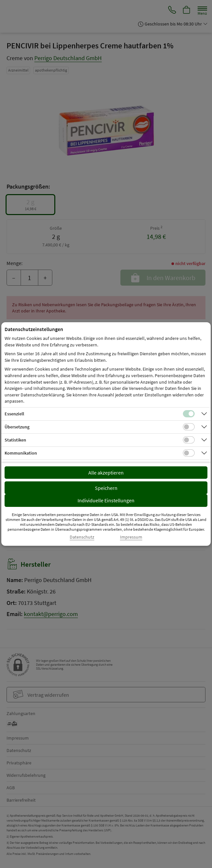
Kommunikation (21, 453)
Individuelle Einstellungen (106, 500)
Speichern (106, 488)
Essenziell (14, 414)
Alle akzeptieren (106, 473)
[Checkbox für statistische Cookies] (189, 440)
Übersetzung (17, 427)
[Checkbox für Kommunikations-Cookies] (189, 453)
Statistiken (15, 440)
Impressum (131, 537)
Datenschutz (82, 537)
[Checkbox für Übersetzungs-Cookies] (189, 427)
